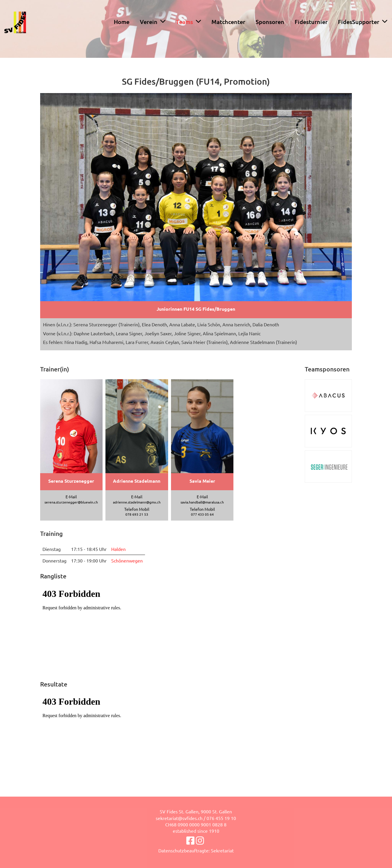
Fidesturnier (311, 22)
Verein (153, 22)
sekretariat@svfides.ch (179, 818)
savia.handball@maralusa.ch (202, 502)
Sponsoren (270, 22)
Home (122, 22)
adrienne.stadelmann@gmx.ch (137, 502)
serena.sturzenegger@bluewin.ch (71, 502)
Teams (188, 22)
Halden (118, 549)
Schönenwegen (127, 560)
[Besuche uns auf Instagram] (200, 840)
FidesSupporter (363, 22)
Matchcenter (228, 22)
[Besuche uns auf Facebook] (190, 840)
